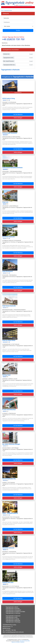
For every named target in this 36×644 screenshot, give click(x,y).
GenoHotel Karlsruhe (8, 237)
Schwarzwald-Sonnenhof (10, 133)
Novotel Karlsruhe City (9, 479)
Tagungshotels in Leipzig (12, 619)
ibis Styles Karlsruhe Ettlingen (11, 444)
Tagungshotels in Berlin (12, 607)
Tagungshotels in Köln (12, 617)
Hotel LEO (5, 202)
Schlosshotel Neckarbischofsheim (12, 168)
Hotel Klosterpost (8, 271)
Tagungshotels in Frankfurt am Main (15, 612)
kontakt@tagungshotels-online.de (15, 632)
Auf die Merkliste (18, 114)
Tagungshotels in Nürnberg (13, 622)
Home (2, 10)
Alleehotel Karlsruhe (8, 548)
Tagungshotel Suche (8, 10)
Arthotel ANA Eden (8, 582)
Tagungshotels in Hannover (13, 616)
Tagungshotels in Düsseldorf (13, 610)
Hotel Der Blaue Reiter (9, 340)
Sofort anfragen (18, 118)
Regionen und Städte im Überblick (18, 642)
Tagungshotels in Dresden (13, 609)
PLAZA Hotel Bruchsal (9, 410)
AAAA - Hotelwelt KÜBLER (10, 513)
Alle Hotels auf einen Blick (25, 641)
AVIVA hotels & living (9, 98)
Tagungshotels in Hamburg (13, 613)
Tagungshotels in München (13, 620)
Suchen (18, 30)
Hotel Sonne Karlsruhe (9, 306)
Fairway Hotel (6, 375)
